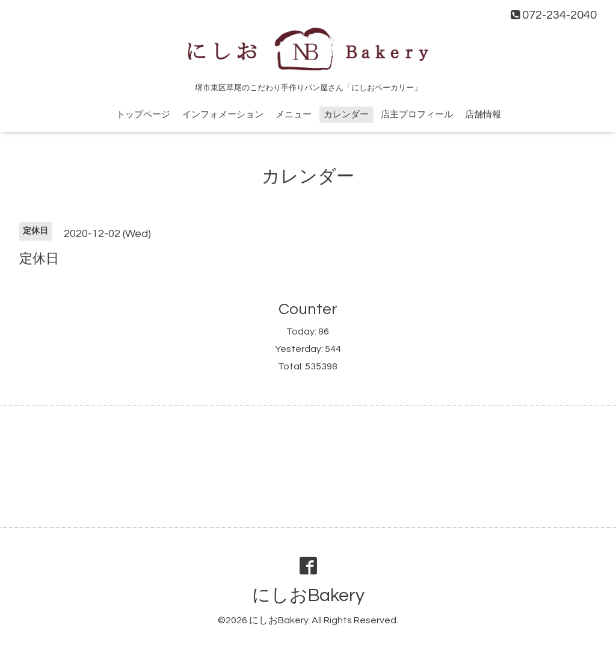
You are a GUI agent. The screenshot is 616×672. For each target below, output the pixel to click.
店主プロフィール (417, 115)
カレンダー (346, 115)
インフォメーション (223, 115)
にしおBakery (308, 595)
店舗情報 (483, 115)
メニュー (294, 115)
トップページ (143, 115)
